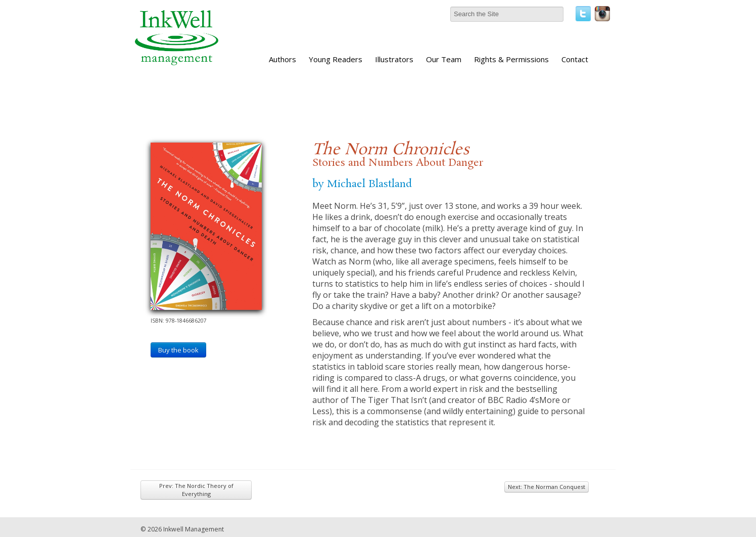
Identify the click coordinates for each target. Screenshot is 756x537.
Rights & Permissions (511, 59)
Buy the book (178, 350)
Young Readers (336, 59)
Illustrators (394, 59)
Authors (282, 59)
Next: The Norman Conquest (547, 487)
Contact (575, 59)
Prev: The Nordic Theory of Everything (196, 490)
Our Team (444, 59)
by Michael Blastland (362, 184)
